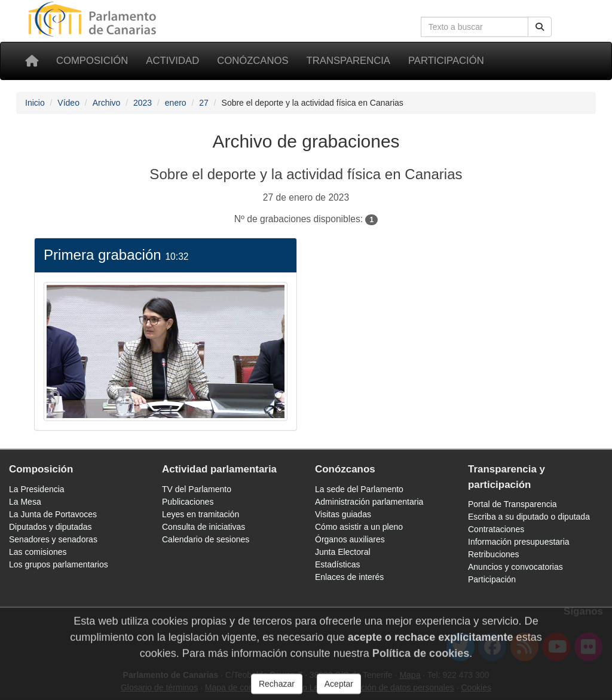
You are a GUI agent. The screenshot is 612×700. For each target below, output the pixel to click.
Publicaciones (188, 502)
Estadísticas (337, 564)
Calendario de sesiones (206, 539)
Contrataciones (496, 529)
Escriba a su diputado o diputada (529, 517)
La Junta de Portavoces (53, 514)
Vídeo (68, 103)
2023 (143, 103)
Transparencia (348, 61)
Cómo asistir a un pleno (359, 527)
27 (204, 103)
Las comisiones (38, 552)
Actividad (172, 61)
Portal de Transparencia (512, 504)
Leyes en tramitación (201, 514)
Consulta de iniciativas (204, 527)
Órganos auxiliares (350, 539)
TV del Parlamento (197, 489)
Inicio (35, 103)
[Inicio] (32, 61)
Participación (446, 61)
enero (176, 103)
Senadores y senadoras (53, 539)
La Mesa (25, 502)
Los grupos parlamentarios (59, 564)
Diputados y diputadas (51, 527)
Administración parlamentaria (369, 502)
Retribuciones (494, 554)
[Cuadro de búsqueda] (475, 27)
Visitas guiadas (343, 514)
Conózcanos (253, 61)
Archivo (107, 103)
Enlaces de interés (349, 577)
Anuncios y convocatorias (515, 567)
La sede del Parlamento (359, 489)
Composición (92, 61)
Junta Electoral (343, 552)
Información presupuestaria (519, 542)
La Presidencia (37, 489)
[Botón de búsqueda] (540, 27)
